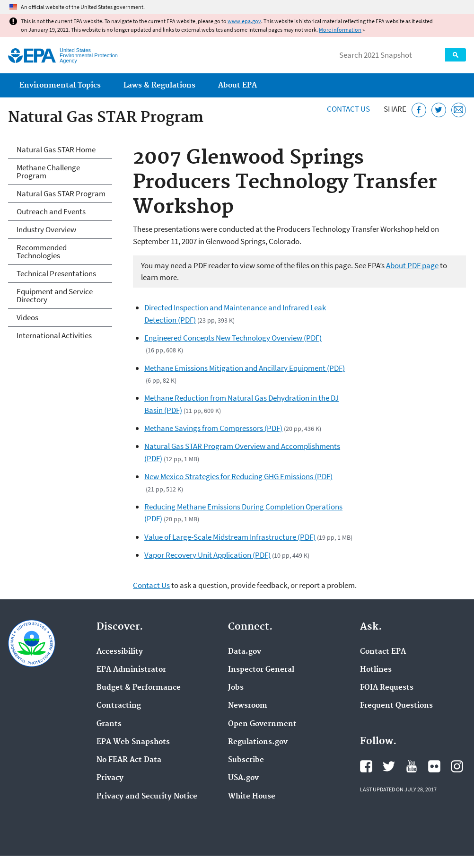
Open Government (262, 724)
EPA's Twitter (389, 766)
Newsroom (248, 706)
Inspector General (261, 670)
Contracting (119, 706)
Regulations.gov (258, 742)
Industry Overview (46, 229)
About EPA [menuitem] (237, 85)
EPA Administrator (131, 670)
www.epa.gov (244, 21)
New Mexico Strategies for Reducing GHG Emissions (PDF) (238, 476)
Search (456, 55)
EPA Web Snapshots (133, 742)
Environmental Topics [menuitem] (60, 85)
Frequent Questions (396, 706)
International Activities (54, 335)
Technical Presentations (56, 273)
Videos (27, 317)
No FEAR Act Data (129, 760)
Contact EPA (383, 652)
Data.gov (245, 652)
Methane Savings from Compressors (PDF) (213, 428)
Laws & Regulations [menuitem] (159, 85)
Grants (109, 724)
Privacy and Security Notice (147, 797)
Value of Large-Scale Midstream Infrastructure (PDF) (230, 537)
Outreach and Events (51, 211)
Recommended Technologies (42, 251)
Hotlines (376, 670)
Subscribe (246, 760)
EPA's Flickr (434, 766)
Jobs (236, 688)
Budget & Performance (139, 688)
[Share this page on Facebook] (419, 110)
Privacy (110, 778)
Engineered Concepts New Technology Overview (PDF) (233, 338)
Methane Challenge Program (48, 171)
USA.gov (243, 778)
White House (252, 797)
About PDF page (412, 265)
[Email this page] (459, 110)
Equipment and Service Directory (55, 295)
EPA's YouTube (412, 766)
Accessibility (120, 652)
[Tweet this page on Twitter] (439, 110)
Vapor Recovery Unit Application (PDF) (207, 555)
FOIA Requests (387, 688)
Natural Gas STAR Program (61, 193)
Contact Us (348, 109)
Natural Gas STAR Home (56, 149)
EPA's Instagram (457, 766)
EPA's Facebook (366, 766)
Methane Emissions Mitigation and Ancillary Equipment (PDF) (245, 368)
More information (340, 30)
